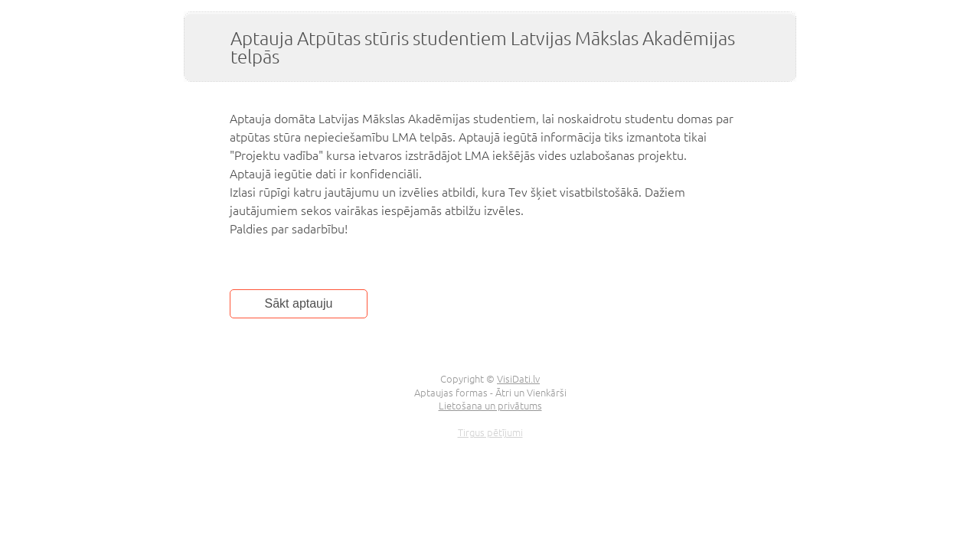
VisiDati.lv (518, 378)
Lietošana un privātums (490, 405)
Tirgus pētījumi (490, 432)
